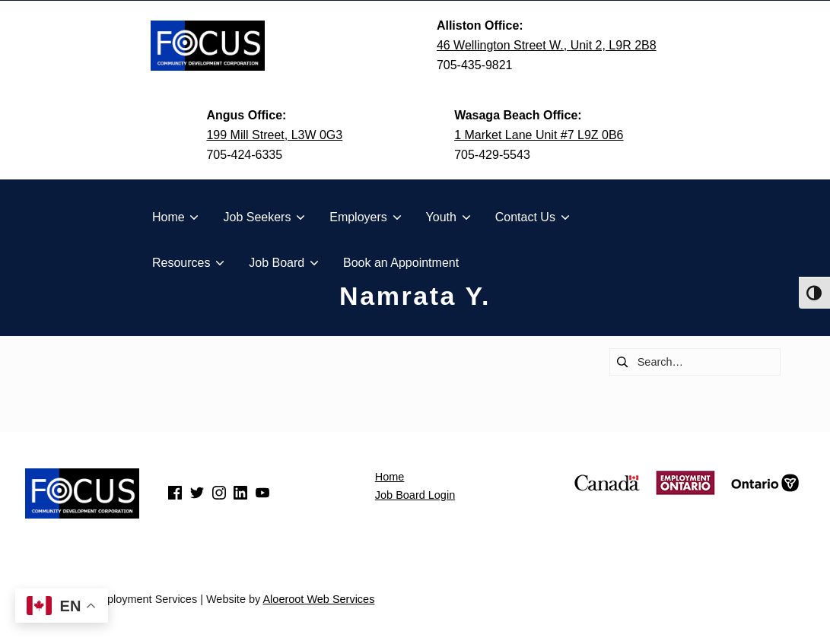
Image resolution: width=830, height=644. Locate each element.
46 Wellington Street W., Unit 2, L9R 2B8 (547, 45)
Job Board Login (415, 495)
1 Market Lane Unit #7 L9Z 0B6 (539, 135)
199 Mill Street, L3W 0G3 (274, 135)
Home (390, 477)
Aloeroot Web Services (318, 599)
